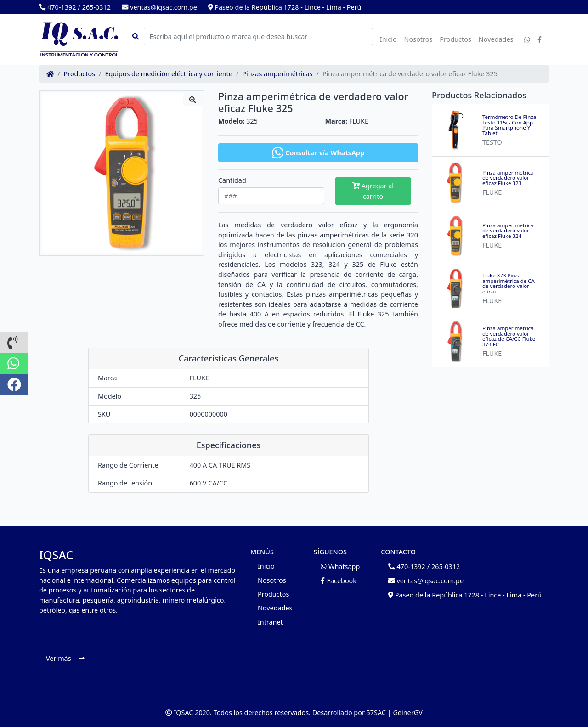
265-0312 (96, 7)
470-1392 (57, 7)
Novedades (496, 39)
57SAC (376, 713)
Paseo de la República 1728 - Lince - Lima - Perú (285, 7)
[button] (14, 343)
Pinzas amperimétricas (277, 74)
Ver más (65, 658)
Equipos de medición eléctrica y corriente (169, 74)
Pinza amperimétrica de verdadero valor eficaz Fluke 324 (508, 231)
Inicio (388, 39)
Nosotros (418, 39)
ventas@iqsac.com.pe (159, 7)
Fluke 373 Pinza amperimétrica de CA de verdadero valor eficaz (509, 283)
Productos (455, 39)
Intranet (270, 622)
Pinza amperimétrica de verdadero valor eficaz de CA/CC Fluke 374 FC (509, 336)
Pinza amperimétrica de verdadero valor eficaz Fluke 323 (508, 178)
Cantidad (232, 180)
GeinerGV (407, 713)
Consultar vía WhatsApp (318, 153)
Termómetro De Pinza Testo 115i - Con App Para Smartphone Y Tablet (509, 125)
